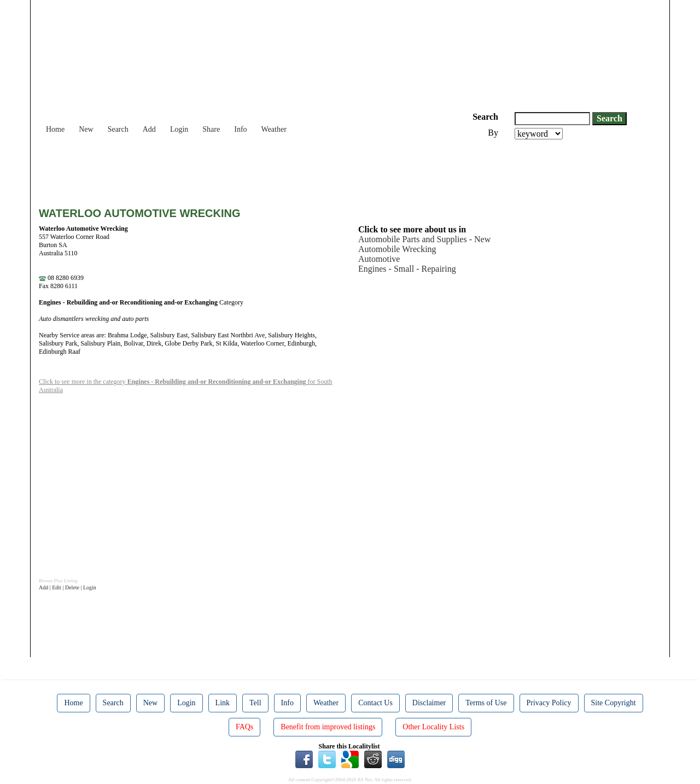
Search (118, 129)
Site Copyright (614, 703)
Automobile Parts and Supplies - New (424, 239)
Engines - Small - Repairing (407, 269)
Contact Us (375, 703)
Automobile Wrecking (397, 249)
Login (179, 129)
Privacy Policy (549, 703)
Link (223, 703)
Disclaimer (429, 703)
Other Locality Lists (433, 727)
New (86, 129)
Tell (255, 703)
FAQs (244, 727)
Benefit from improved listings (328, 727)
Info (240, 129)
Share (211, 129)
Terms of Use (486, 703)
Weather (274, 129)
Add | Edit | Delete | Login (68, 587)
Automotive (379, 259)
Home (55, 129)
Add (149, 129)
